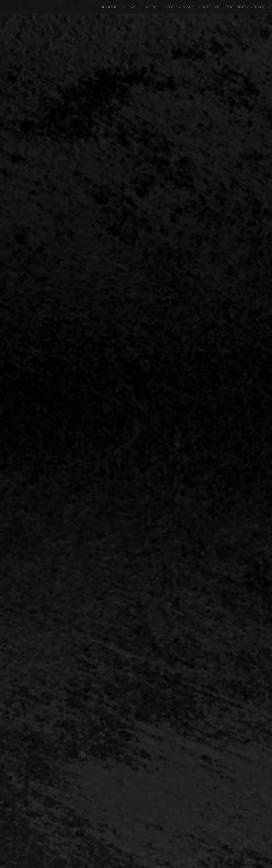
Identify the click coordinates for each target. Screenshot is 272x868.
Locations (210, 7)
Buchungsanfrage (245, 7)
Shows (130, 7)
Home (109, 7)
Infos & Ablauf (178, 7)
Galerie (150, 7)
